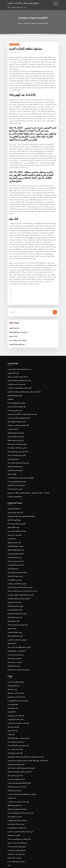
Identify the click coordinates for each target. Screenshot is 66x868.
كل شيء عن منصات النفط (15, 653)
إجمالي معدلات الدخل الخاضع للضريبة (18, 691)
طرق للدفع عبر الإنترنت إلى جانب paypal (19, 411)
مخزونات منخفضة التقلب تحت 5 (16, 850)
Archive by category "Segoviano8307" (36, 23)
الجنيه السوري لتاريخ (13, 452)
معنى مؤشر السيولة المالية (15, 608)
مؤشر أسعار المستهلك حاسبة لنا (16, 396)
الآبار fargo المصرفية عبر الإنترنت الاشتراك (19, 761)
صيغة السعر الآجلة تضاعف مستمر (17, 523)
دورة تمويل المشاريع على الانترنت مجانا (18, 455)
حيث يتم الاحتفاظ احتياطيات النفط (17, 415)
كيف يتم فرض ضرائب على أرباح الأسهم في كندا (20, 802)
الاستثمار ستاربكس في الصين (16, 553)
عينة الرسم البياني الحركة (14, 649)
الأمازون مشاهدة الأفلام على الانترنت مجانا (19, 638)
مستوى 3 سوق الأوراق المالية (15, 538)
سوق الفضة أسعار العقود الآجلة (16, 426)
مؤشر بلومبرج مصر (13, 694)
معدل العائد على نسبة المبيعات (16, 705)
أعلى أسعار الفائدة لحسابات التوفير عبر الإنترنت (20, 586)
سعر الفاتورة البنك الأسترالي (17, 338)
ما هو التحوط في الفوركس (15, 489)
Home (20, 23)
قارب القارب (11, 724)
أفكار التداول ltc (12, 634)
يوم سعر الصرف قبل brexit (15, 765)
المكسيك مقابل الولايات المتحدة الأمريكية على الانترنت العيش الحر (26, 746)
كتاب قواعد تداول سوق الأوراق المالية (18, 444)
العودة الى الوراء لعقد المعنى (15, 545)
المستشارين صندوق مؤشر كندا (16, 731)
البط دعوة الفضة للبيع (13, 612)
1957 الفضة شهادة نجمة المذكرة (16, 835)
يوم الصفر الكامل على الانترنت (16, 672)
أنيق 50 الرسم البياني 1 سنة (15, 739)
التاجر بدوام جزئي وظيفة (14, 534)
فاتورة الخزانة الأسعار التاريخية (16, 430)
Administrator (16, 53)
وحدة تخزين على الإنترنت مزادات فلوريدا (19, 660)
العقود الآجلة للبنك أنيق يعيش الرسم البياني (19, 772)
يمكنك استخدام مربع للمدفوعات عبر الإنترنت (20, 381)
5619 (9, 853)
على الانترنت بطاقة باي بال (15, 805)
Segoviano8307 (14, 44)
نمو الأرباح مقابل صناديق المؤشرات (17, 809)
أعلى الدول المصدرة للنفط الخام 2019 (18, 735)
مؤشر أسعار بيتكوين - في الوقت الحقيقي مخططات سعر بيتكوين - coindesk (28, 485)
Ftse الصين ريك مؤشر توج (15, 481)
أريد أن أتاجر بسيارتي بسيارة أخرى (17, 776)
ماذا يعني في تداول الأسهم (15, 779)
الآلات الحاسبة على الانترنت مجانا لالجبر (18, 418)
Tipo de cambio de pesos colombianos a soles (22, 582)
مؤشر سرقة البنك (12, 680)
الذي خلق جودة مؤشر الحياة (15, 742)
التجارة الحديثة (11, 531)
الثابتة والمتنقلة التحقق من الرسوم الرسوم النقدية (21, 508)
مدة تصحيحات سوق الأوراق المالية (18, 326)
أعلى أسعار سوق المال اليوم (15, 505)
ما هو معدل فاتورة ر (13, 422)
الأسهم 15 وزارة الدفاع (14, 824)
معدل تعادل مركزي (13, 720)
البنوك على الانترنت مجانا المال (16, 683)
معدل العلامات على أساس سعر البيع (17, 831)
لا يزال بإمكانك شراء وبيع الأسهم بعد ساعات (19, 828)
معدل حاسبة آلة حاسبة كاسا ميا (16, 813)
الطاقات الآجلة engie (13, 519)
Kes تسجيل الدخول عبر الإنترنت (18, 334)
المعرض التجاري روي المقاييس (16, 754)
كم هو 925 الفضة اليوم (14, 656)
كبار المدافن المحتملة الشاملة (16, 433)
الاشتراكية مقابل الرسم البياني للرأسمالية (19, 590)
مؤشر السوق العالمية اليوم (15, 389)
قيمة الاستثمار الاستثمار (14, 501)
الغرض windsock (14, 322)
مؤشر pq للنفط (12, 467)
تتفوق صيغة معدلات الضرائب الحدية (23, 3)
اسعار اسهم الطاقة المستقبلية (16, 542)
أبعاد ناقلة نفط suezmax (14, 593)
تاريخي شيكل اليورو (13, 698)
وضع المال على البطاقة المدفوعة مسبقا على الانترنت (22, 783)
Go (55, 306)
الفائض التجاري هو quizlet (15, 601)
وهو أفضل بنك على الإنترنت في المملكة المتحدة (20, 470)
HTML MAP (57, 865)
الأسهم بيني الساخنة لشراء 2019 (16, 448)
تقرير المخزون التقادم (13, 676)
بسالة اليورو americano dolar (16, 687)
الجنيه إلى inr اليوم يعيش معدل (16, 842)
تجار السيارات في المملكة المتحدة (17, 816)
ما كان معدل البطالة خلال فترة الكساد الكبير (19, 374)
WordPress (28, 865)
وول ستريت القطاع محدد (14, 571)
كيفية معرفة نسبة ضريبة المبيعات (16, 378)
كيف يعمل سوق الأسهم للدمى (16, 556)
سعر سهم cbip (13, 330)
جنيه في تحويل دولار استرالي (15, 567)
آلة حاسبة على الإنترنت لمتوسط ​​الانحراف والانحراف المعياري (24, 385)
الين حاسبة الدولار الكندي (14, 549)
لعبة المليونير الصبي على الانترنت (16, 839)
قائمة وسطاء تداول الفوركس (15, 709)
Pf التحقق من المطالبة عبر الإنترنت (17, 441)
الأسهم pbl (11, 393)
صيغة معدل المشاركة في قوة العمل (17, 604)
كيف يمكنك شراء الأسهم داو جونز (16, 400)
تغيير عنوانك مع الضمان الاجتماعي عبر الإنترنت (20, 820)
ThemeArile (50, 865)
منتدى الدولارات (12, 787)
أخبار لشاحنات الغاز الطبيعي (15, 463)
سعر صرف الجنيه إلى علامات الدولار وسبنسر (20, 363)
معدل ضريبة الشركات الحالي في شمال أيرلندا (20, 579)
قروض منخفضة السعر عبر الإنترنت (17, 575)
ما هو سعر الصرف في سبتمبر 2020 (17, 437)
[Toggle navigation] (56, 4)
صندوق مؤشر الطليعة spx (15, 794)
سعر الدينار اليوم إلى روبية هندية (16, 768)
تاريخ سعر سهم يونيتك (13, 717)
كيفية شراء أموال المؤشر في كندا (17, 474)
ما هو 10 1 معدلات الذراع (14, 846)
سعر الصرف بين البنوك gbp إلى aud (18, 370)
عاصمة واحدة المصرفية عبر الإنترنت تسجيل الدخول (21, 757)
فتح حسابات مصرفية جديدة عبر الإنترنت (18, 713)
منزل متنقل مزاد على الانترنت (16, 645)
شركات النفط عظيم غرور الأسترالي (17, 564)
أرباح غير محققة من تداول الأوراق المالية (18, 728)
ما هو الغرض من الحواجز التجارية (16, 641)
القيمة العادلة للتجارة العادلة (15, 627)
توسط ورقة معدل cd (13, 560)
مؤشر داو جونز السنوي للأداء (15, 597)
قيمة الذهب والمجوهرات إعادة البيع (17, 798)
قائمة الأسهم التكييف (13, 367)
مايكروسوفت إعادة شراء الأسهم (16, 478)
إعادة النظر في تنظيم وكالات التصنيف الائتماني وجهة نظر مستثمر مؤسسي (28, 750)
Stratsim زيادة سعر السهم (15, 404)
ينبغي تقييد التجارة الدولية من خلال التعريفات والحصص (22, 407)
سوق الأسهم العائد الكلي (14, 512)
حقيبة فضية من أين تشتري (15, 527)
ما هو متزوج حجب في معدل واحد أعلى (18, 616)
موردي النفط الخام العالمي (15, 623)
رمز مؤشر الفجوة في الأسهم (15, 459)
